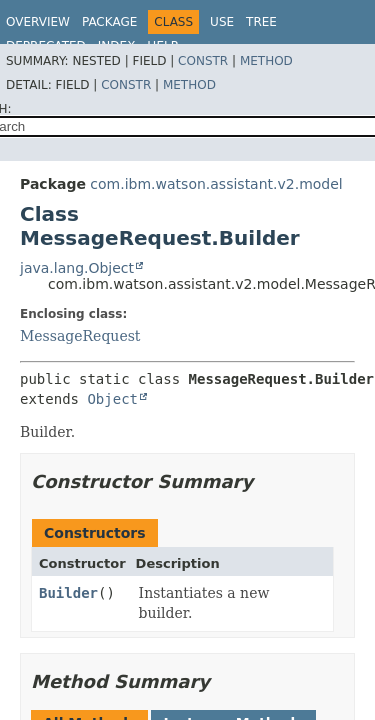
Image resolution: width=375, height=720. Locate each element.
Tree (261, 22)
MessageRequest (80, 336)
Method (266, 61)
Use (222, 22)
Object (112, 399)
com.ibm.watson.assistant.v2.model (216, 184)
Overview (38, 22)
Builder (68, 593)
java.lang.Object (77, 268)
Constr (203, 61)
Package (109, 22)
